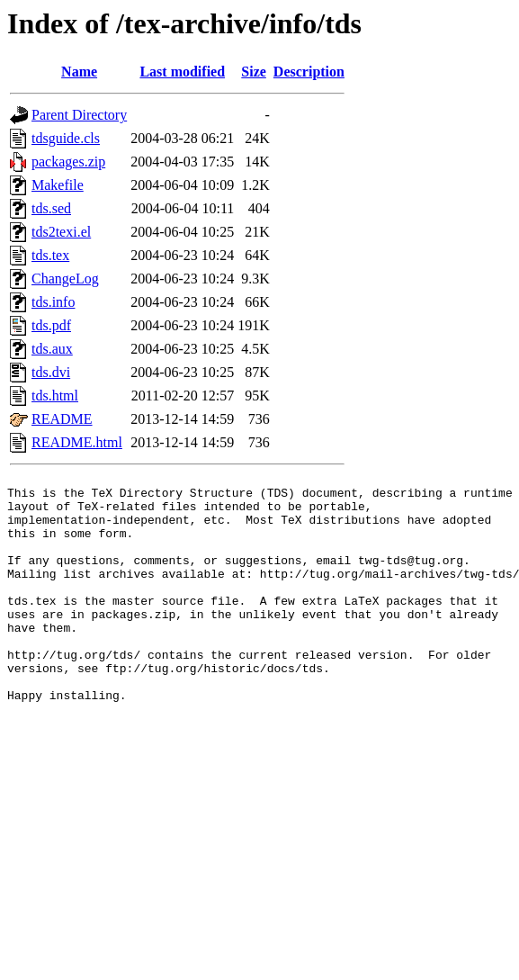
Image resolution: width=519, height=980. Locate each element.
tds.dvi (51, 372)
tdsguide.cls (66, 138)
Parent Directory (79, 115)
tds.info (53, 302)
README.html (77, 442)
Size (254, 72)
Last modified (182, 72)
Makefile (58, 185)
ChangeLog (65, 279)
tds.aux (52, 349)
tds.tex (50, 255)
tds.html (55, 396)
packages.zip (68, 162)
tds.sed (51, 208)
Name (79, 72)
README (62, 419)
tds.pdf (51, 325)
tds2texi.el (61, 232)
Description (309, 72)
